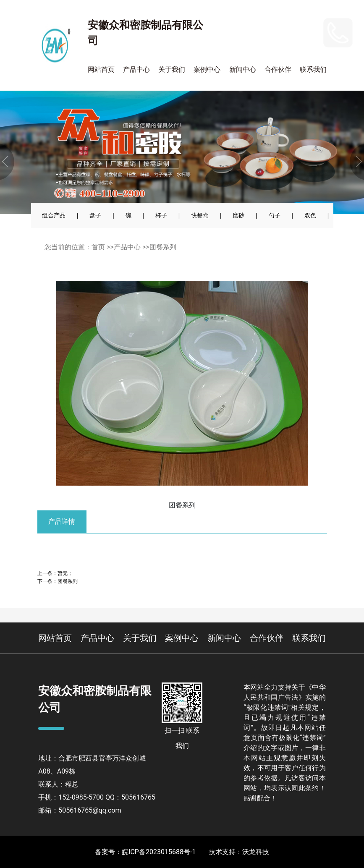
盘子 (95, 215)
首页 (98, 247)
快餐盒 (200, 215)
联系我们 (313, 69)
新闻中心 (243, 69)
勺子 (275, 215)
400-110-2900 (292, 44)
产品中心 (136, 69)
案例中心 (207, 69)
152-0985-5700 (284, 27)
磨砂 (238, 215)
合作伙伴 (278, 69)
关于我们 (172, 69)
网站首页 (101, 69)
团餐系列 (163, 247)
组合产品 (54, 215)
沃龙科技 (256, 852)
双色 (310, 215)
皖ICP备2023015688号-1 (159, 852)
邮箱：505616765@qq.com (80, 810)
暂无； (65, 573)
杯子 (161, 215)
